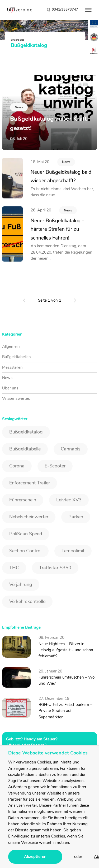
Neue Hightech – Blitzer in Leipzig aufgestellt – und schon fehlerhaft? (66, 650)
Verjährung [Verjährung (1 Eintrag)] (21, 584)
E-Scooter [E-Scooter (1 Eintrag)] (55, 466)
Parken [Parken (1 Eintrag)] (76, 517)
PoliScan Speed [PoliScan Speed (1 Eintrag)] (26, 534)
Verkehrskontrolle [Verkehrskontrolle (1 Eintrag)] (27, 601)
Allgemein (11, 346)
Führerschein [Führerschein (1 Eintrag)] (23, 500)
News (66, 162)
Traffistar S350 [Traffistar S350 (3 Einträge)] (55, 568)
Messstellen (12, 367)
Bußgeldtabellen (16, 357)
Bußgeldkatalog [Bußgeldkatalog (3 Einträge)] (26, 432)
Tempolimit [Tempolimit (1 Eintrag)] (73, 551)
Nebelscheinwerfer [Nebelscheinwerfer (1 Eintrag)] (29, 517)
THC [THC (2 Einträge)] (14, 568)
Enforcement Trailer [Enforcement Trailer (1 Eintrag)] (30, 483)
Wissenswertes (16, 398)
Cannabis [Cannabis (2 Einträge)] (71, 449)
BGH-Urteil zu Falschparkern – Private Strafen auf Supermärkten (65, 711)
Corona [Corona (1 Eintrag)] (17, 466)
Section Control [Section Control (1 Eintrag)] (25, 551)
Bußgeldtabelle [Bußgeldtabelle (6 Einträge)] (25, 449)
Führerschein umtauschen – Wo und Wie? (67, 680)
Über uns (10, 388)
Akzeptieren (35, 857)
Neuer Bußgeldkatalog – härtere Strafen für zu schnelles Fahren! (57, 229)
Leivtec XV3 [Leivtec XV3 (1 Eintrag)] (69, 500)
